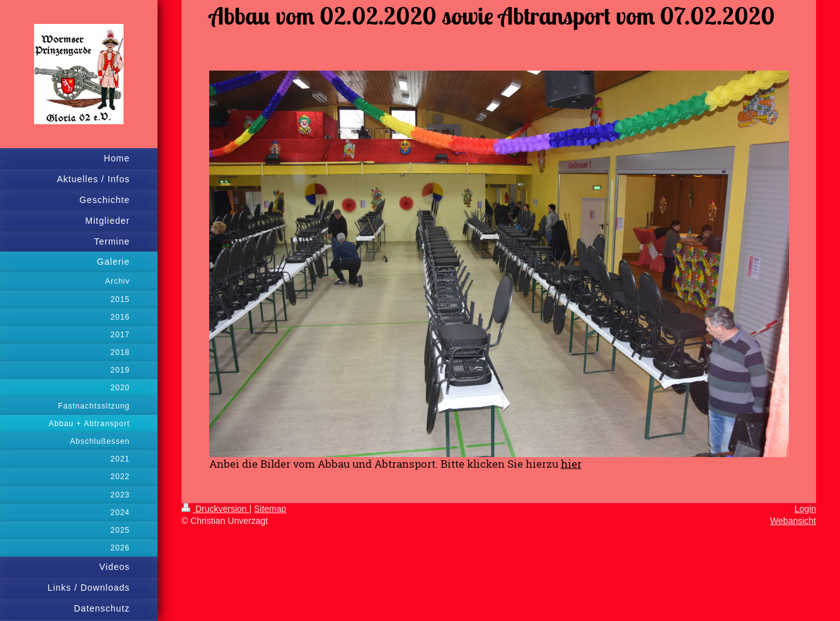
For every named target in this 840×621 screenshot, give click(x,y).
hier (571, 464)
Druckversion (215, 509)
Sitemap (270, 509)
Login (805, 509)
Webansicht (793, 521)
